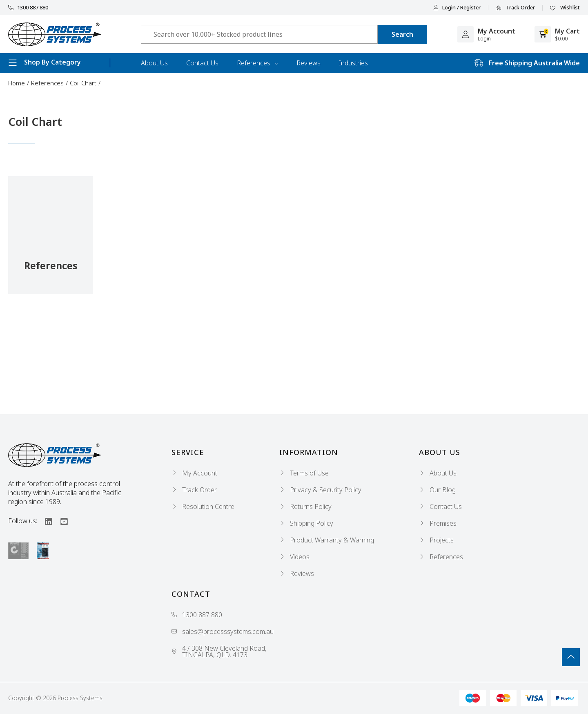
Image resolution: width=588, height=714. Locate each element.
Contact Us (202, 63)
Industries (353, 63)
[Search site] (402, 34)
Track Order (515, 8)
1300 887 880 (28, 8)
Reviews (308, 63)
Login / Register (457, 8)
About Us (154, 63)
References (257, 63)
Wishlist (565, 8)
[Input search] (259, 34)
